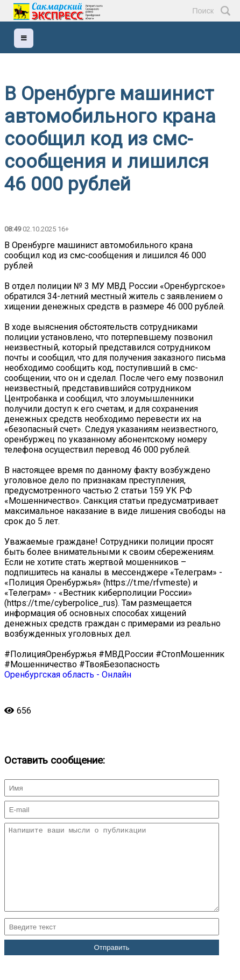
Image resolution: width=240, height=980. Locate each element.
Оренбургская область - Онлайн (68, 675)
